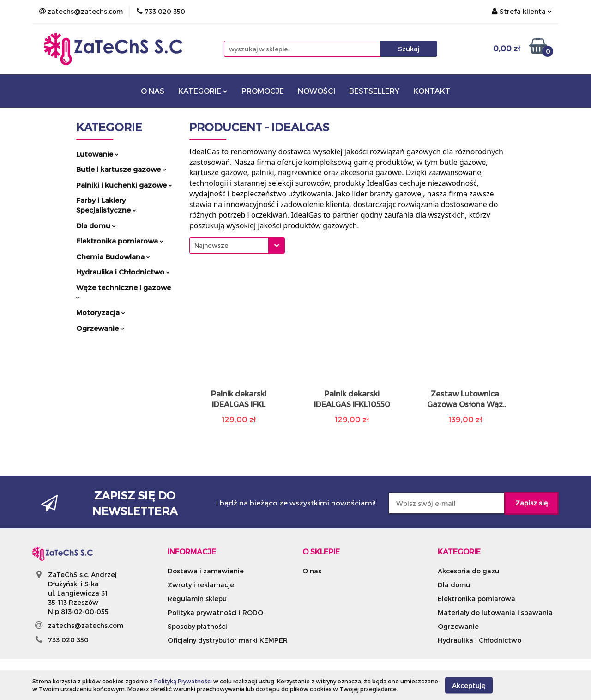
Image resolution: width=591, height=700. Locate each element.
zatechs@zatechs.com (86, 625)
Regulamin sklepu (197, 599)
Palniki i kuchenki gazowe (124, 185)
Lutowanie (97, 154)
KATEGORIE (203, 91)
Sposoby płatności (197, 626)
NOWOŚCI (317, 91)
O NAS (153, 91)
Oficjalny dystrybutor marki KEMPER (228, 640)
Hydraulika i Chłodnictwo (123, 272)
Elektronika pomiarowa (120, 241)
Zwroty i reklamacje (201, 585)
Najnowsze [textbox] (211, 245)
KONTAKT (432, 91)
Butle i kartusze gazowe (121, 169)
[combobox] (237, 246)
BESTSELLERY (374, 91)
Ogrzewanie (100, 328)
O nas (312, 571)
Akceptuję (469, 685)
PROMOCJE (263, 91)
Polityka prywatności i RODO (215, 612)
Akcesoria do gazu (468, 571)
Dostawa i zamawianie (206, 571)
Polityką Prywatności (183, 681)
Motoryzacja (101, 312)
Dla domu (96, 225)
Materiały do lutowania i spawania (495, 612)
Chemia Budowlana (113, 256)
